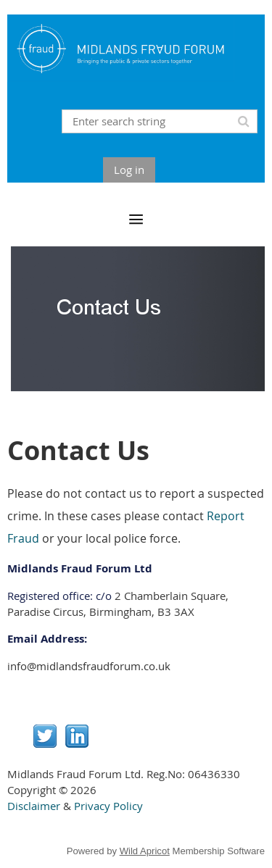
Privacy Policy (108, 806)
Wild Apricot (145, 851)
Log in (129, 170)
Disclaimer (34, 806)
